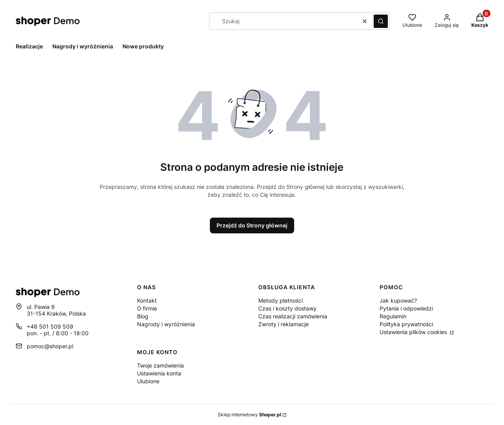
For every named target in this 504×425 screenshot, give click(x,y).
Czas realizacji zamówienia (293, 316)
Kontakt (147, 300)
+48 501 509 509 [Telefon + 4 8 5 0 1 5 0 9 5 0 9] (50, 326)
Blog (143, 316)
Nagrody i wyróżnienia (166, 324)
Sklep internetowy (249, 415)
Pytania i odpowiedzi (406, 308)
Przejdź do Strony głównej (252, 225)
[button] (381, 21)
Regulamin (393, 316)
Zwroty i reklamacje (283, 324)
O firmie (147, 308)
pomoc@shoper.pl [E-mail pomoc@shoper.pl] (50, 346)
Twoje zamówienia (160, 365)
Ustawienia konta (159, 373)
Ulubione (148, 381)
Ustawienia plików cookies (414, 332)
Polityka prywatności (406, 324)
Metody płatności (281, 300)
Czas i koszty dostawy (287, 308)
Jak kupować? (398, 300)
